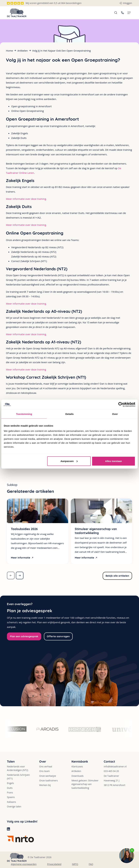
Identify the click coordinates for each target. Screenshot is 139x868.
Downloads (78, 776)
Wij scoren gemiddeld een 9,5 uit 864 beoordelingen (54, 3)
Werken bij (45, 785)
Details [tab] (69, 414)
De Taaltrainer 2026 (41, 857)
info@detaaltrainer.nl (115, 766)
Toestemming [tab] (24, 414)
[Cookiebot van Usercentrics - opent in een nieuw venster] (121, 405)
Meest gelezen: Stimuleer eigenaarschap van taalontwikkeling (85, 784)
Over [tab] (115, 414)
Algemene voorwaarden (24, 864)
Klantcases (77, 766)
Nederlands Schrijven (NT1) (18, 777)
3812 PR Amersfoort (114, 785)
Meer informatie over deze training (26, 369)
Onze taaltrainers (49, 780)
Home (9, 51)
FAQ (91, 864)
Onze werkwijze (48, 776)
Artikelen (22, 51)
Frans (10, 792)
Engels (10, 783)
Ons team (44, 771)
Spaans (11, 797)
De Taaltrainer (111, 776)
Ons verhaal (46, 766)
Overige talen (14, 806)
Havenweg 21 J (112, 780)
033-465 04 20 (111, 771)
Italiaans (11, 802)
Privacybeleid (54, 864)
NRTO (75, 864)
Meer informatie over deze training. (26, 199)
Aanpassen (69, 461)
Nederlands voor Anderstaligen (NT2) (17, 768)
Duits (10, 788)
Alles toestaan (114, 461)
